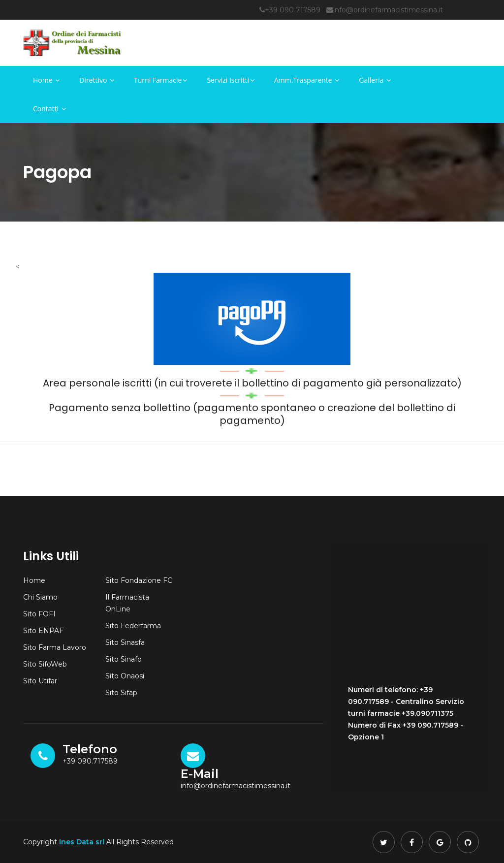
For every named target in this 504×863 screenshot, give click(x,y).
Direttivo (97, 80)
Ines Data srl (82, 842)
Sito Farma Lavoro (55, 647)
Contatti (49, 109)
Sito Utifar (40, 681)
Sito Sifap (121, 693)
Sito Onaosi (125, 676)
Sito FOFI (39, 614)
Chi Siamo (40, 597)
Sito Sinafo (124, 659)
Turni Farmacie (160, 80)
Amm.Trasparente (307, 80)
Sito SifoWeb (45, 664)
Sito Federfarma (133, 626)
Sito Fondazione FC (139, 580)
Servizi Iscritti (231, 80)
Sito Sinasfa (125, 642)
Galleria (375, 80)
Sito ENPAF (43, 631)
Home (46, 80)
